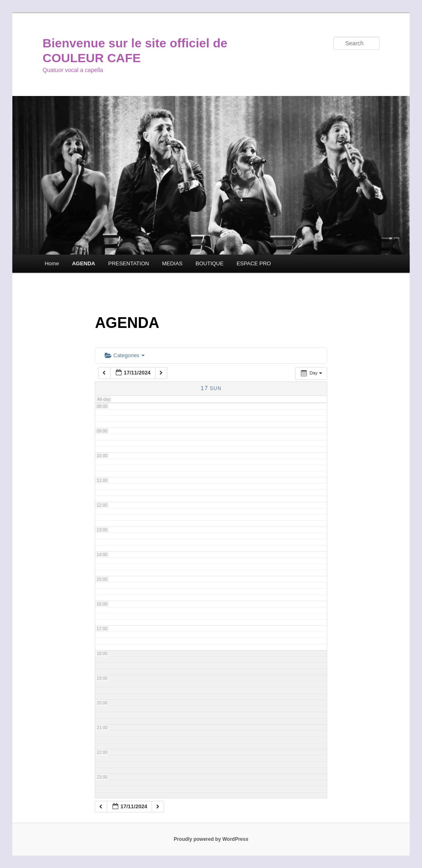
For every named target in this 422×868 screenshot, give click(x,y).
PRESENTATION (128, 263)
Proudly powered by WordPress (211, 839)
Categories (125, 355)
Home (52, 263)
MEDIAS (172, 263)
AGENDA (84, 263)
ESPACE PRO (254, 263)
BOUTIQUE (210, 263)
